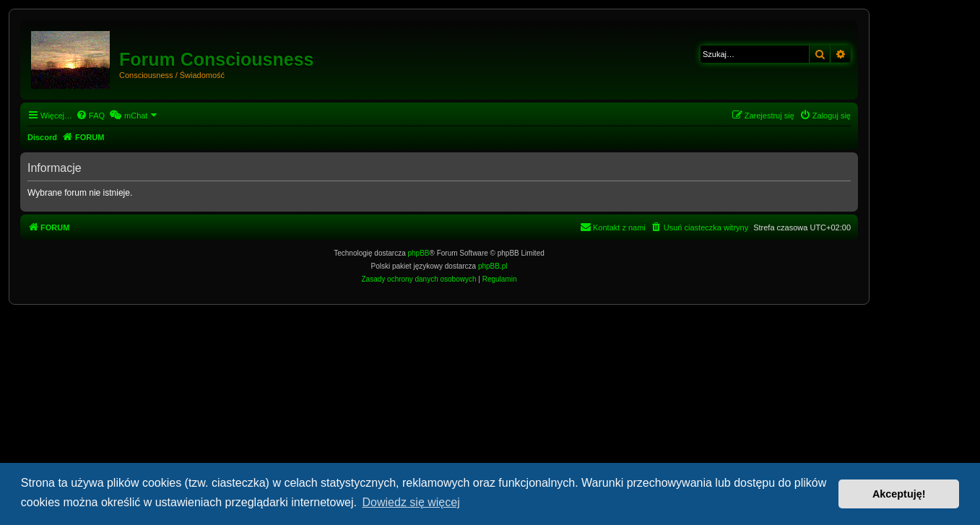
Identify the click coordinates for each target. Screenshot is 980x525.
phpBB (419, 253)
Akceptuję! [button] (899, 494)
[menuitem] (90, 116)
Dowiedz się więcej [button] (411, 502)
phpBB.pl (493, 266)
